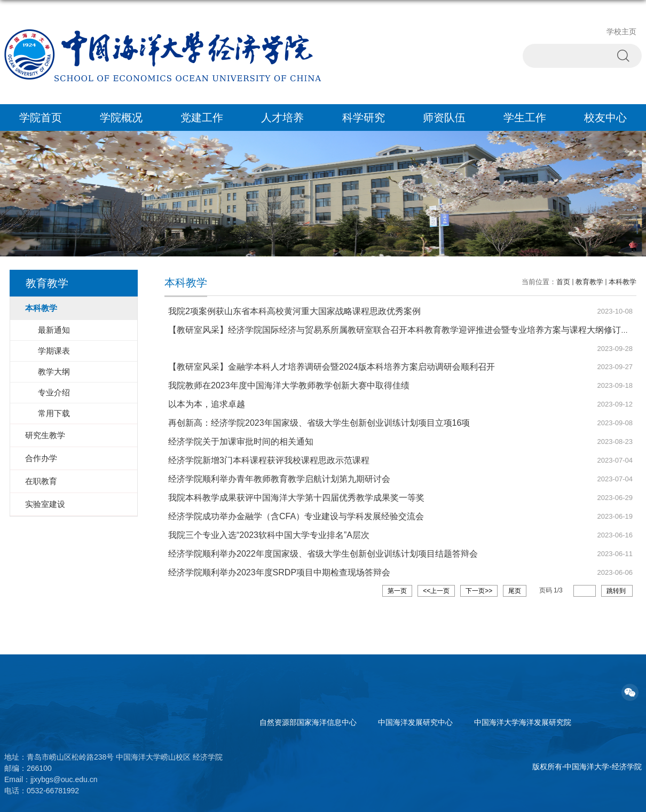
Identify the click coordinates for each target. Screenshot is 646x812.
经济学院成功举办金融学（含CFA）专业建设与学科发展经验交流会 (296, 516)
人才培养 (282, 118)
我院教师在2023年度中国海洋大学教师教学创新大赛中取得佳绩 (289, 385)
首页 (563, 282)
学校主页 (621, 32)
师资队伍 (444, 118)
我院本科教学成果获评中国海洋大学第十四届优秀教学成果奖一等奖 (296, 498)
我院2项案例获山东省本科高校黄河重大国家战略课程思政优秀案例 (294, 311)
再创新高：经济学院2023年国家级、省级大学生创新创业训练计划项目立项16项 (319, 423)
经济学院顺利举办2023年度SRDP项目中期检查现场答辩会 (279, 572)
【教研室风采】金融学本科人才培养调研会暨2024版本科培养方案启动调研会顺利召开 (332, 367)
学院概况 (121, 118)
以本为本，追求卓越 (207, 404)
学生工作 (525, 118)
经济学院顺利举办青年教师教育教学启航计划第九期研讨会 (279, 479)
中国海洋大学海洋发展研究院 (523, 722)
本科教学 (623, 282)
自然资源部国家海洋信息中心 (308, 722)
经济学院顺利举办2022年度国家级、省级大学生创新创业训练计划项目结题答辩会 (323, 554)
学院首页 (41, 118)
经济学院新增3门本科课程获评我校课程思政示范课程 (269, 460)
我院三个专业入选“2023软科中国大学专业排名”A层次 (269, 535)
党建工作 (202, 118)
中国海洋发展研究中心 (415, 722)
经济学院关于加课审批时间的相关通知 (241, 442)
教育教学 (589, 282)
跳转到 (617, 591)
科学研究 (364, 118)
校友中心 (605, 118)
